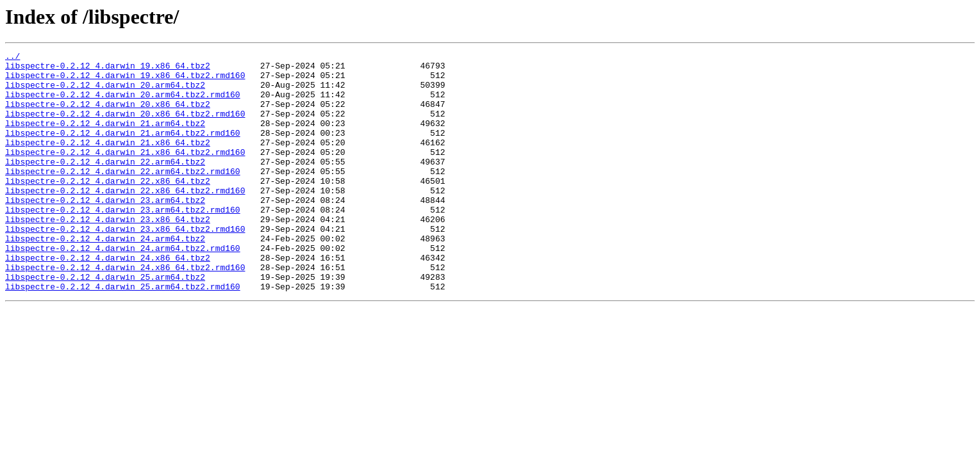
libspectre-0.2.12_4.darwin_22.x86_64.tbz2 (108, 207)
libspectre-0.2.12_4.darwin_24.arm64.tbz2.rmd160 (123, 288)
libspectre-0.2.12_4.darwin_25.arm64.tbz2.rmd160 (123, 334)
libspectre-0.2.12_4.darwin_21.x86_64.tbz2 (108, 161)
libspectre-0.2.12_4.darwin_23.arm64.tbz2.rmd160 (123, 242)
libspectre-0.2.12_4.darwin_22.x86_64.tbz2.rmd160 (125, 219)
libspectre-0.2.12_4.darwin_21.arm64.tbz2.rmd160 (123, 150)
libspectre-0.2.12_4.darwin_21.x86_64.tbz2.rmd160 (125, 173)
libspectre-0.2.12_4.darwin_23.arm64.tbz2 (105, 230)
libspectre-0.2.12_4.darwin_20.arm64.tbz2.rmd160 (123, 104)
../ (12, 58)
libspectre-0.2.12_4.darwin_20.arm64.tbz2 (105, 92)
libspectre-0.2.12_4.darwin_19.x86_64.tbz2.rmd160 (125, 81)
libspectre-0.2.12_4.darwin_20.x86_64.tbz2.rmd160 (125, 127)
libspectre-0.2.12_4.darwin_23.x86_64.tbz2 (108, 254)
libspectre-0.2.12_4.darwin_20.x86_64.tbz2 (108, 115)
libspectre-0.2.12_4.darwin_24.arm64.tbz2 (105, 277)
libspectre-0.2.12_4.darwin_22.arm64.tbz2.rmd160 (123, 196)
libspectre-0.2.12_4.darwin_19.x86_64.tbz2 (108, 69)
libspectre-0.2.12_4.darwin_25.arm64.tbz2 (105, 323)
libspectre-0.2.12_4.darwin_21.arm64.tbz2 (105, 138)
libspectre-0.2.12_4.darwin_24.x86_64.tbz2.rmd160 (125, 311)
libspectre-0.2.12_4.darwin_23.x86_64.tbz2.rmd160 (125, 265)
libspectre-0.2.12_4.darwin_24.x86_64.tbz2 (108, 300)
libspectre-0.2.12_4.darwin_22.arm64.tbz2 (105, 184)
